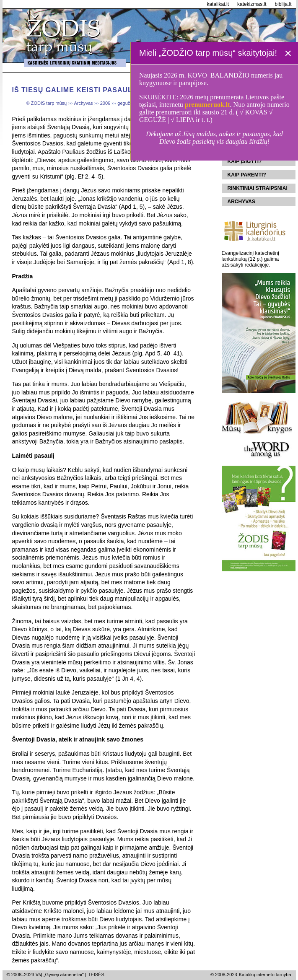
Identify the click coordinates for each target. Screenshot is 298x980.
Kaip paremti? (247, 175)
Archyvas (241, 202)
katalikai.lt (218, 4)
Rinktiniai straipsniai (258, 188)
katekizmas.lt (252, 4)
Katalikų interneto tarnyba (265, 975)
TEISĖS (96, 975)
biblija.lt (283, 4)
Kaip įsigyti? (245, 161)
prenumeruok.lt (207, 105)
